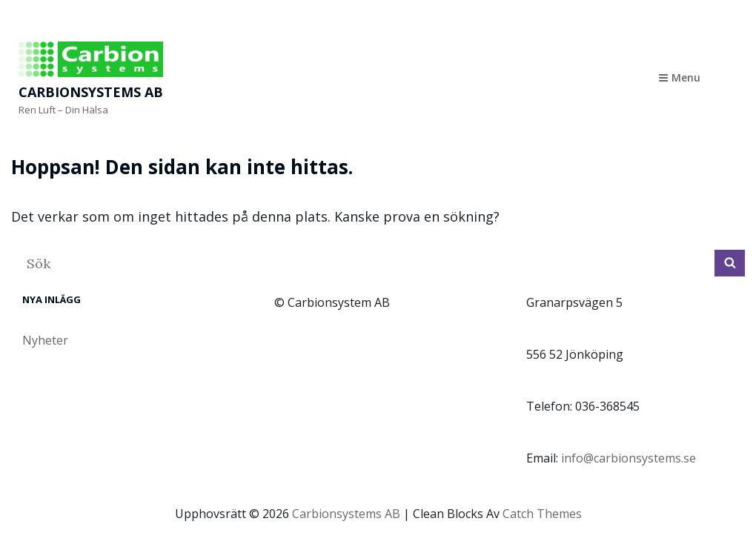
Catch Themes (542, 514)
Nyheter (45, 340)
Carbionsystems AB (91, 92)
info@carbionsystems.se (629, 458)
